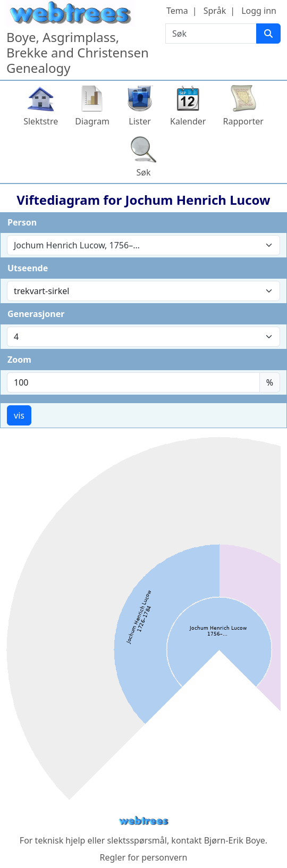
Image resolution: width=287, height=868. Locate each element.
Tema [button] (177, 11)
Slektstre (41, 121)
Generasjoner (36, 314)
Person (22, 222)
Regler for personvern (143, 857)
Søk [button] (143, 172)
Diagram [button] (92, 121)
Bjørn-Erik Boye (235, 840)
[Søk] (268, 34)
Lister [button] (140, 121)
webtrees (143, 821)
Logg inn (259, 11)
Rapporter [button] (243, 121)
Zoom (19, 360)
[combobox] (143, 245)
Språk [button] (215, 11)
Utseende (28, 268)
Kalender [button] (188, 121)
